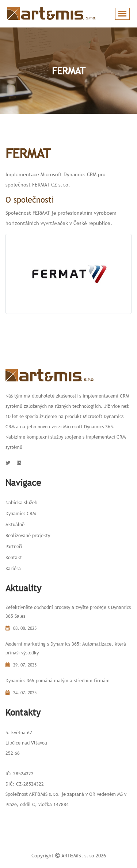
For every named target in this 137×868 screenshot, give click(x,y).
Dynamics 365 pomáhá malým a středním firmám (58, 680)
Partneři (14, 546)
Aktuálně (15, 524)
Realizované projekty (28, 535)
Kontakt (14, 557)
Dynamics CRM (21, 513)
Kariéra (13, 568)
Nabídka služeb (21, 502)
